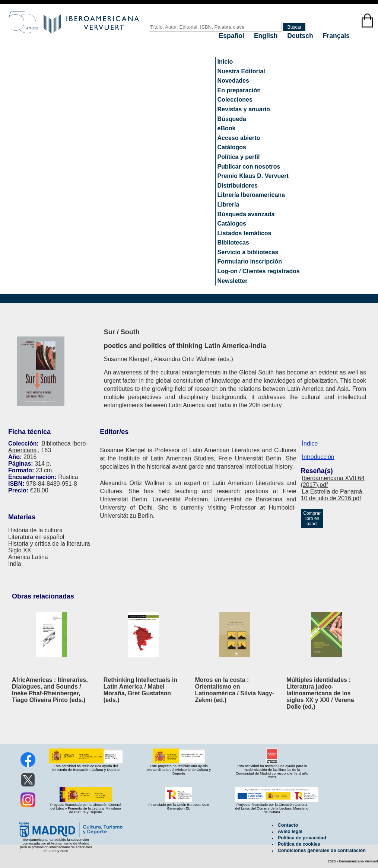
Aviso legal (290, 832)
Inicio (225, 62)
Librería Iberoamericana (251, 195)
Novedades (233, 81)
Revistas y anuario (244, 109)
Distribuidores (238, 186)
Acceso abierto (239, 138)
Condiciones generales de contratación (322, 851)
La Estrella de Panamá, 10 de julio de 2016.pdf (332, 495)
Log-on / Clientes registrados (259, 271)
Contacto (288, 825)
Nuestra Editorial (241, 71)
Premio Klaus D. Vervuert (253, 176)
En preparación (239, 90)
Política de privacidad (302, 838)
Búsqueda (232, 119)
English (267, 36)
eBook (227, 128)
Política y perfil (239, 157)
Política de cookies (299, 844)
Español (233, 36)
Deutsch (301, 36)
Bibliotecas (233, 242)
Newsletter (233, 281)
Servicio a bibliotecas (248, 252)
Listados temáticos (244, 233)
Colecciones (235, 100)
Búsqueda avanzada (246, 214)
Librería (228, 205)
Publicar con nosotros (249, 167)
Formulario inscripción (250, 261)
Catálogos (232, 147)
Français (336, 36)
